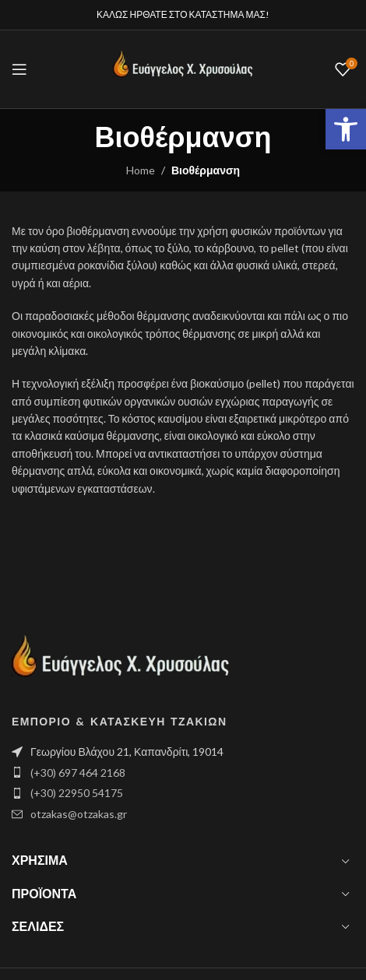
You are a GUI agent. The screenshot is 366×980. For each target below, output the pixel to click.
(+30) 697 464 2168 (78, 773)
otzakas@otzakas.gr (79, 814)
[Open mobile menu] (19, 69)
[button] (346, 129)
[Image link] (121, 663)
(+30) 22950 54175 (77, 793)
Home (141, 170)
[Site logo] (183, 68)
